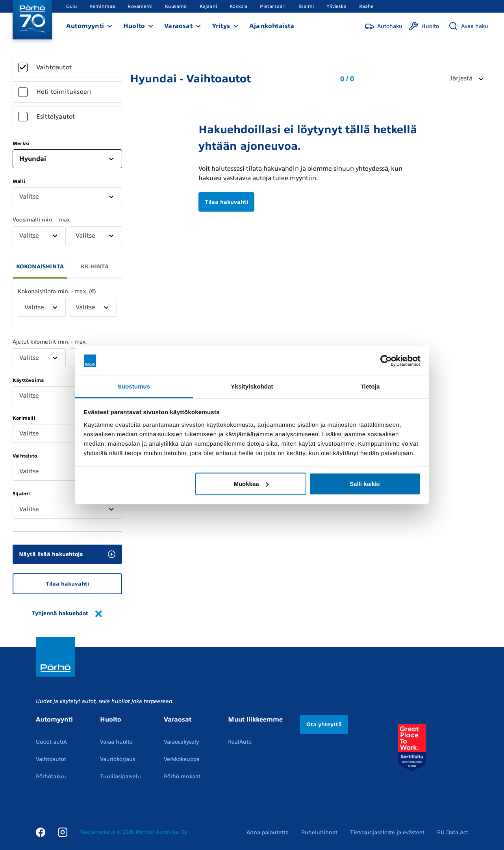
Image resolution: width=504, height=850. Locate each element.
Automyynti (85, 26)
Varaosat (178, 26)
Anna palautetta (268, 832)
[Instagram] (63, 832)
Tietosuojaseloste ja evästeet (387, 832)
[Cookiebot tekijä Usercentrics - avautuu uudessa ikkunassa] (386, 361)
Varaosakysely (181, 742)
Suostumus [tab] (134, 386)
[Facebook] (41, 832)
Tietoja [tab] (370, 386)
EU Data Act (453, 832)
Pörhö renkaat (182, 777)
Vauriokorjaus (118, 759)
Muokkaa (251, 484)
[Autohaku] (384, 26)
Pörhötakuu (51, 777)
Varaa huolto (116, 742)
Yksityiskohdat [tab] (252, 386)
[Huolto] (424, 26)
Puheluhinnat (319, 832)
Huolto (134, 26)
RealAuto (240, 742)
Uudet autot (51, 742)
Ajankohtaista (272, 26)
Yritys (221, 26)
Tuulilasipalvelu (120, 777)
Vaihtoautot (51, 759)
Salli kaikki (365, 484)
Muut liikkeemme (255, 720)
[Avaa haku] (468, 26)
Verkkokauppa (182, 759)
